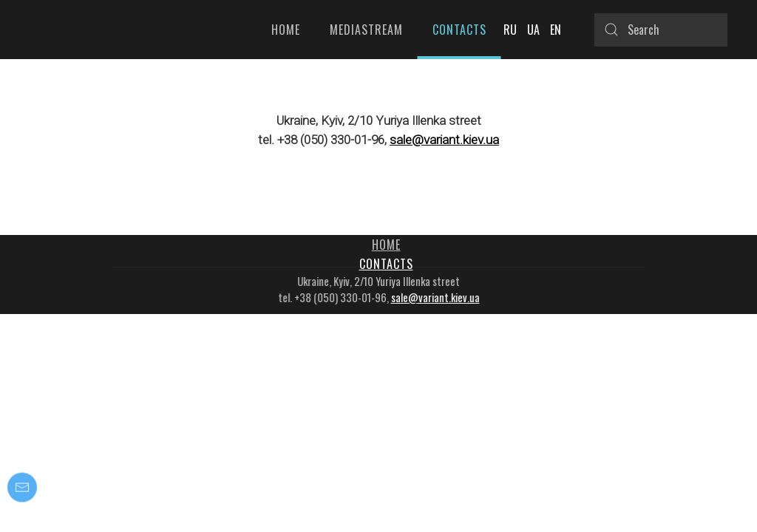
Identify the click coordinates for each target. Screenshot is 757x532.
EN (556, 30)
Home (286, 30)
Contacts (459, 30)
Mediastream (366, 30)
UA (535, 30)
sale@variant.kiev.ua (444, 140)
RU (512, 30)
